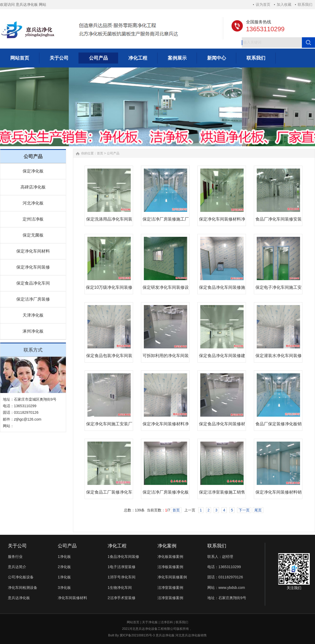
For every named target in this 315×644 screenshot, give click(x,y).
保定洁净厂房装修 (33, 299)
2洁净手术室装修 (122, 598)
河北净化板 (33, 203)
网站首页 (133, 622)
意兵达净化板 (19, 598)
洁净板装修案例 (170, 567)
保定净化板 (33, 171)
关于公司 (17, 546)
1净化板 (64, 557)
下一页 (244, 510)
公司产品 (113, 153)
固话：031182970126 (225, 577)
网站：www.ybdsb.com (226, 588)
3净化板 (64, 588)
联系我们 (305, 4)
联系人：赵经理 (220, 557)
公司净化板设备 (21, 577)
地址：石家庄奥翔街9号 (227, 598)
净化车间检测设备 (23, 588)
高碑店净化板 (33, 187)
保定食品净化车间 (33, 283)
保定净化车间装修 (33, 267)
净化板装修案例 (170, 557)
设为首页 (263, 4)
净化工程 (117, 546)
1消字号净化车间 (122, 577)
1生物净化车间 (120, 588)
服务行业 (15, 557)
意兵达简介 (17, 567)
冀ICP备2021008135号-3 (137, 635)
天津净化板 (33, 315)
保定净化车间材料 (33, 251)
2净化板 (64, 567)
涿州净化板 (33, 331)
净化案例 (167, 546)
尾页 (258, 510)
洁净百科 (167, 622)
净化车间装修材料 (72, 598)
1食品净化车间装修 (123, 557)
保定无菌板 (33, 235)
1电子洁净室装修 (122, 567)
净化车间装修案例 (172, 577)
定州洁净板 (33, 219)
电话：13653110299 (224, 567)
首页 (100, 153)
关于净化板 (150, 622)
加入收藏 (284, 4)
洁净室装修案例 (170, 588)
